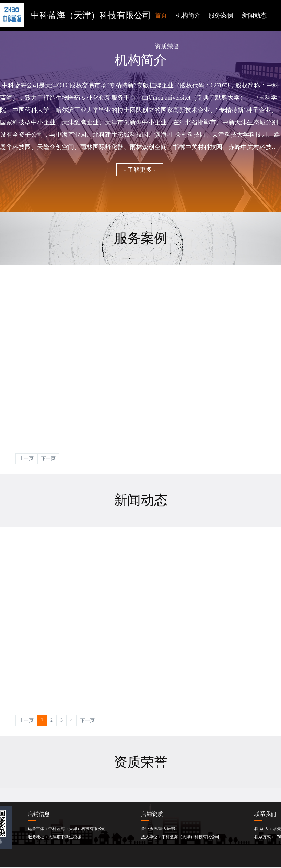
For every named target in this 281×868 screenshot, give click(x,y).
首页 (161, 15)
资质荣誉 (167, 46)
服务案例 (221, 15)
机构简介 (188, 15)
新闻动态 (254, 15)
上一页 (26, 459)
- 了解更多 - (140, 170)
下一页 (48, 459)
